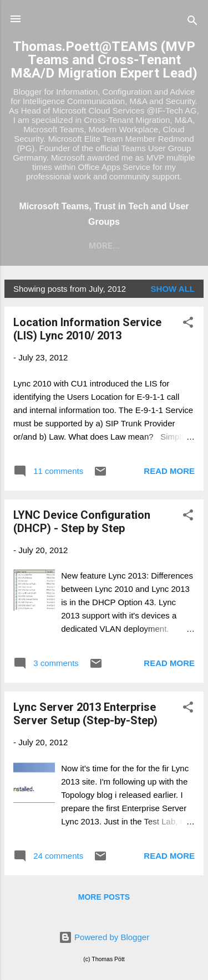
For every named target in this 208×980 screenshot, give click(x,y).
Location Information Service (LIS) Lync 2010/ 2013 (87, 329)
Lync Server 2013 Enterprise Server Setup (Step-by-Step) (85, 714)
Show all (173, 289)
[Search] (192, 22)
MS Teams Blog (78, 246)
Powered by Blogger (104, 937)
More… (149, 246)
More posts (104, 897)
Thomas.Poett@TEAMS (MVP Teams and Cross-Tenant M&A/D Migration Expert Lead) (104, 60)
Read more (169, 471)
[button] (188, 324)
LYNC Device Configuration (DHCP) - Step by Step (82, 522)
